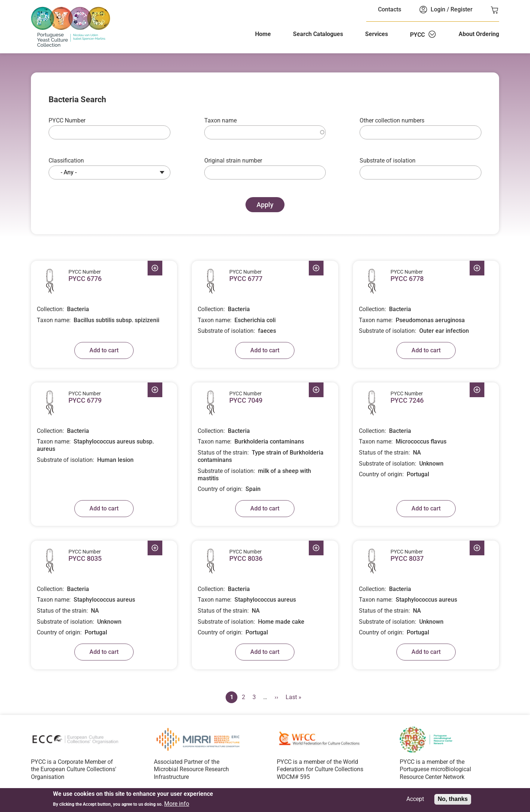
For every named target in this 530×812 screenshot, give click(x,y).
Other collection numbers (392, 120)
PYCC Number (67, 120)
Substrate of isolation (388, 161)
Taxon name (220, 120)
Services (377, 34)
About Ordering (479, 34)
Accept (415, 800)
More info (177, 804)
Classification (66, 161)
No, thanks (453, 800)
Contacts (390, 9)
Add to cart (104, 350)
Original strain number (233, 161)
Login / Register (452, 9)
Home (263, 34)
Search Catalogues (318, 34)
